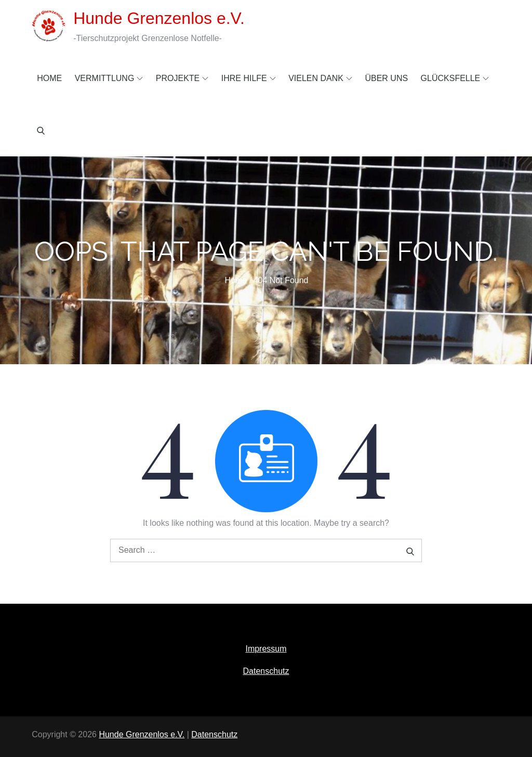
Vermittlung (109, 78)
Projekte (182, 78)
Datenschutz (266, 671)
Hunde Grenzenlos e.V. (159, 18)
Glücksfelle (455, 78)
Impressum (266, 649)
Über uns (386, 78)
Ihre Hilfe (249, 78)
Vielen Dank (320, 78)
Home (49, 78)
